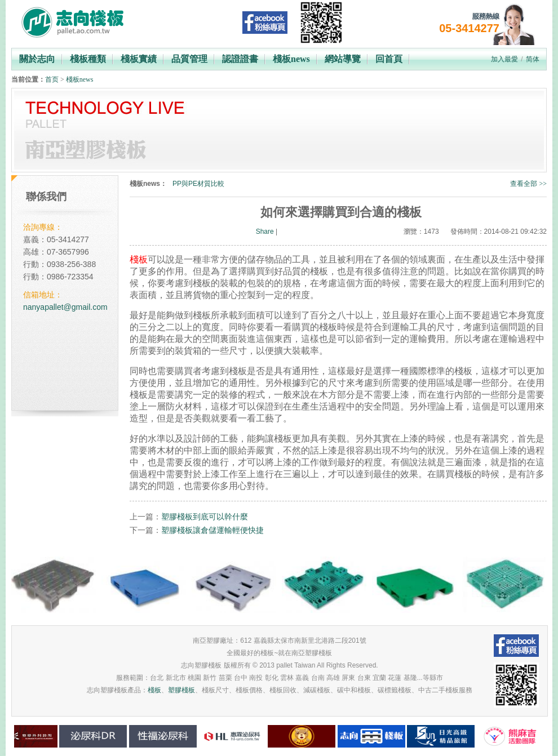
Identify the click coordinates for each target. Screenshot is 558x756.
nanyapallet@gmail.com (65, 307)
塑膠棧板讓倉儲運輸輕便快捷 (212, 530)
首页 (52, 79)
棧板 (154, 690)
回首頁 (389, 59)
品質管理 (189, 59)
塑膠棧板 (181, 690)
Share (265, 232)
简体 (533, 59)
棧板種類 (88, 59)
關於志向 (37, 59)
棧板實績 (139, 59)
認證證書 (240, 59)
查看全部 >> (528, 184)
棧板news (291, 59)
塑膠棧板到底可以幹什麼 (205, 517)
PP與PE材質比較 (198, 184)
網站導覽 (343, 59)
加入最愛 (504, 59)
